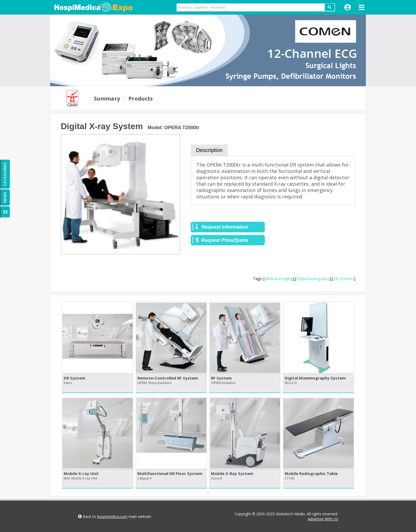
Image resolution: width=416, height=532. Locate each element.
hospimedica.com (112, 516)
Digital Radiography (313, 279)
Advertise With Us (323, 519)
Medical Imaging (279, 279)
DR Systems (343, 279)
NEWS (5, 197)
